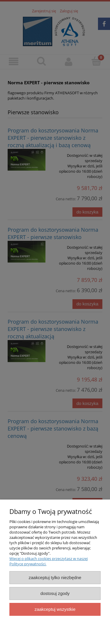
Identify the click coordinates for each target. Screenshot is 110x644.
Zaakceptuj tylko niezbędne (55, 577)
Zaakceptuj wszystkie (55, 609)
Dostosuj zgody (55, 593)
